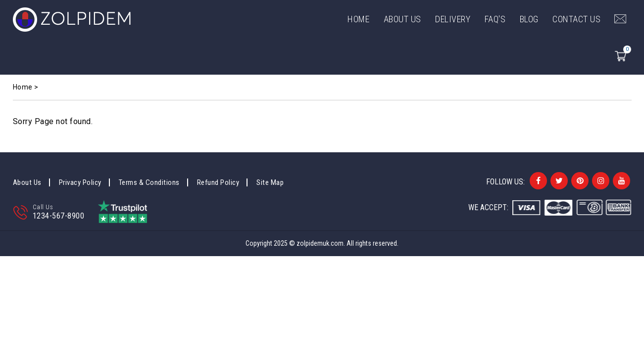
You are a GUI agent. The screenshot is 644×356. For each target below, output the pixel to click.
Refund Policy (218, 182)
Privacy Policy (80, 182)
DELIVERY (453, 19)
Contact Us (576, 19)
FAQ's (495, 19)
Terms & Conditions (149, 182)
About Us (27, 182)
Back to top (625, 317)
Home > (26, 87)
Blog (529, 19)
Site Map (270, 182)
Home (358, 19)
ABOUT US (402, 19)
